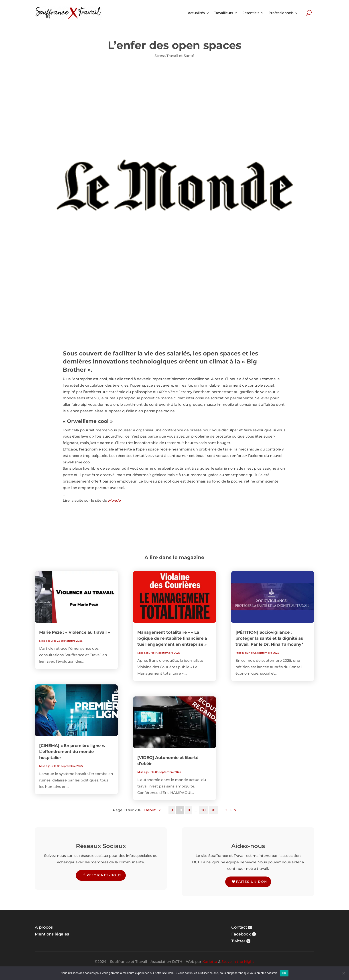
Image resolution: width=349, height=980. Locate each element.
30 (213, 810)
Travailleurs (224, 13)
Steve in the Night (238, 962)
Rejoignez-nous (104, 875)
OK (284, 973)
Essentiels (251, 13)
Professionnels (281, 13)
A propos (44, 927)
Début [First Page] (150, 810)
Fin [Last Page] (233, 810)
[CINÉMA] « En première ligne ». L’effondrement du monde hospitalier (72, 752)
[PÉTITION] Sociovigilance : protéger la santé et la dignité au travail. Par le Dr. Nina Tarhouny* (269, 638)
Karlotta (210, 962)
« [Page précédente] (160, 810)
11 (189, 810)
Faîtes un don (252, 882)
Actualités (196, 13)
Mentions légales (52, 934)
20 (203, 810)
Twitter (238, 941)
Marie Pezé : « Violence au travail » (75, 632)
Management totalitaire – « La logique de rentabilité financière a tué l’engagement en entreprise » (172, 638)
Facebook (241, 934)
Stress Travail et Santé (174, 56)
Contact (239, 927)
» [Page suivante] (226, 810)
